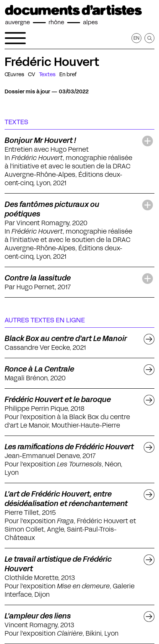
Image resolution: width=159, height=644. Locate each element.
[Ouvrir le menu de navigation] (15, 38)
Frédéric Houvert (52, 62)
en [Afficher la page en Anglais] (136, 38)
